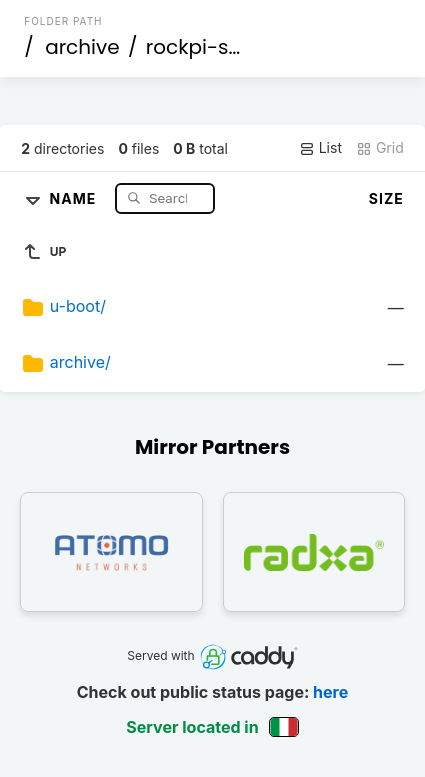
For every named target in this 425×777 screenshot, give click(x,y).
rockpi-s (187, 47)
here (330, 692)
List (320, 148)
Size (386, 198)
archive (82, 47)
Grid (380, 148)
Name (75, 197)
